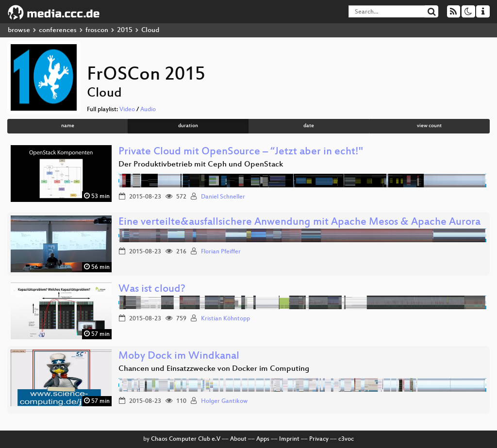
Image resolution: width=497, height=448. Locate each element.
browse (19, 30)
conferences (58, 30)
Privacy (319, 439)
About (238, 439)
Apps (263, 439)
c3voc (346, 439)
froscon (97, 30)
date (309, 126)
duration (188, 126)
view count (429, 126)
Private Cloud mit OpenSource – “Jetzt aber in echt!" (241, 152)
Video (127, 110)
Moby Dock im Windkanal (179, 357)
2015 (125, 30)
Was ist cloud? (152, 290)
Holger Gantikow (224, 401)
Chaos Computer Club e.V (186, 439)
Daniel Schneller (223, 197)
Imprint (289, 439)
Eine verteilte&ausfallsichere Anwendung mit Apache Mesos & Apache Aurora (299, 223)
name (68, 126)
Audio (148, 110)
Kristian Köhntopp (225, 319)
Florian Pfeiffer (221, 252)
